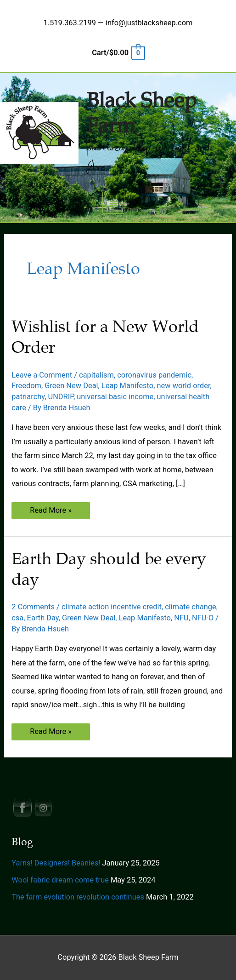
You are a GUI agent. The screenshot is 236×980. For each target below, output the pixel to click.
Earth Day (43, 618)
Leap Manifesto (127, 386)
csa (17, 618)
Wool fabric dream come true (60, 880)
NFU (181, 618)
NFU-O (203, 618)
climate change (191, 607)
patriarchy (28, 397)
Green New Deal (71, 386)
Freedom (26, 386)
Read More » (51, 512)
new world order (183, 386)
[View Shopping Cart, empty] (118, 53)
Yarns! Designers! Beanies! (56, 863)
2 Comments (33, 607)
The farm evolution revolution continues (78, 897)
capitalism (96, 375)
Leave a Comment (42, 375)
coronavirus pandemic (154, 375)
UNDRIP (61, 397)
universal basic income (115, 397)
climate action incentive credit (112, 607)
